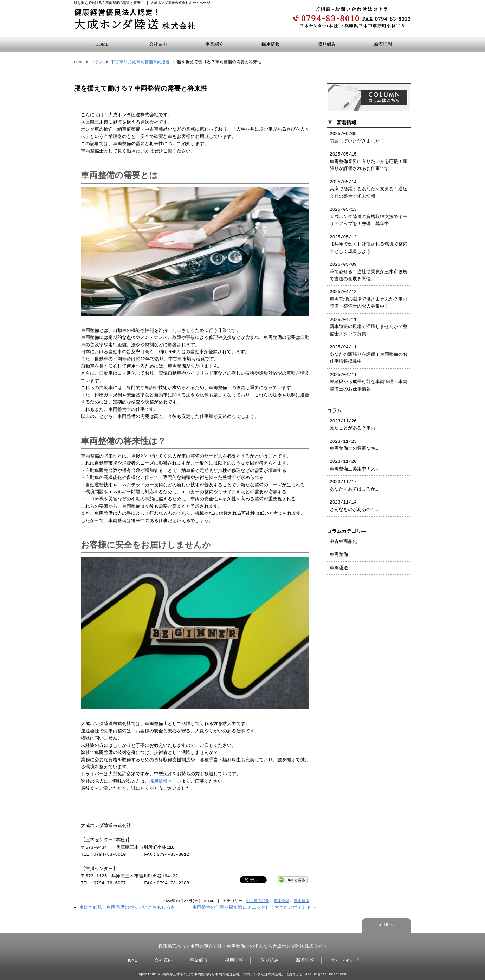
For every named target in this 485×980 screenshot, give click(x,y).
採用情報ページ (165, 781)
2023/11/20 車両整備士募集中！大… (354, 464)
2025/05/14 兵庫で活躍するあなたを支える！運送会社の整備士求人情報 (368, 188)
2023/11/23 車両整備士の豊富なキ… (354, 444)
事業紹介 (214, 44)
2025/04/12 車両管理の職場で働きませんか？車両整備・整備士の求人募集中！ (368, 298)
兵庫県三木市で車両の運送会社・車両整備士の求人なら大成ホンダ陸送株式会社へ (243, 946)
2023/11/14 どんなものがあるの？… (354, 505)
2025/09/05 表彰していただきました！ (357, 136)
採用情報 (271, 44)
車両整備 (144, 61)
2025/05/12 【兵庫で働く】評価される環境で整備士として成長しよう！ (368, 243)
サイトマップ (345, 960)
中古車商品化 (123, 61)
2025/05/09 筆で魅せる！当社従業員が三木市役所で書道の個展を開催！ (368, 271)
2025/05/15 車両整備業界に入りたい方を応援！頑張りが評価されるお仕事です (368, 160)
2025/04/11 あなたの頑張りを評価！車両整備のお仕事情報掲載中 (368, 353)
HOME (102, 44)
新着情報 (383, 44)
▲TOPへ (387, 925)
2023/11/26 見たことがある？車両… (354, 423)
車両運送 (161, 61)
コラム (97, 61)
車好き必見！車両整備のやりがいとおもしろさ (127, 907)
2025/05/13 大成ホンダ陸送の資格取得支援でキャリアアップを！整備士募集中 (368, 215)
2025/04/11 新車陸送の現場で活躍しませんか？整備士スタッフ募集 (368, 326)
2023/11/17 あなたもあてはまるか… (354, 484)
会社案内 (158, 44)
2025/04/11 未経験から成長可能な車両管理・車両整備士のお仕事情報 (368, 381)
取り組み (327, 44)
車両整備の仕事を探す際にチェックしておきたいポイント (252, 907)
